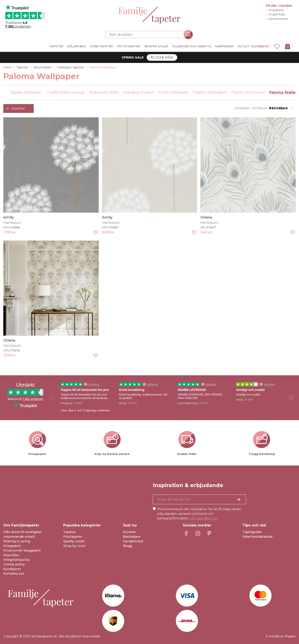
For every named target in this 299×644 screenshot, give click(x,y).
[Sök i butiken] (147, 35)
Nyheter (129, 532)
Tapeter (70, 532)
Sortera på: (260, 108)
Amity (9, 217)
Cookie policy (14, 564)
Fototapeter (73, 537)
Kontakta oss (14, 574)
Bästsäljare (132, 537)
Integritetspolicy (17, 560)
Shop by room (74, 546)
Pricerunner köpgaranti (22, 550)
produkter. (243, 108)
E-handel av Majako (281, 636)
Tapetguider (252, 532)
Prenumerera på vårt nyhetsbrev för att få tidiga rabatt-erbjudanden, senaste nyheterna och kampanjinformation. (200, 514)
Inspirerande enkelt (19, 537)
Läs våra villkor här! (204, 518)
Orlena (206, 217)
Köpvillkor (11, 555)
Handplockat (133, 541)
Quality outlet (74, 541)
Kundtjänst (260, 46)
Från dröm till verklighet (22, 532)
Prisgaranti (12, 546)
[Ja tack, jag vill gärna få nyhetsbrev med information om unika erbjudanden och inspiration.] (199, 499)
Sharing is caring (17, 541)
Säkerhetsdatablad (257, 537)
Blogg (127, 546)
